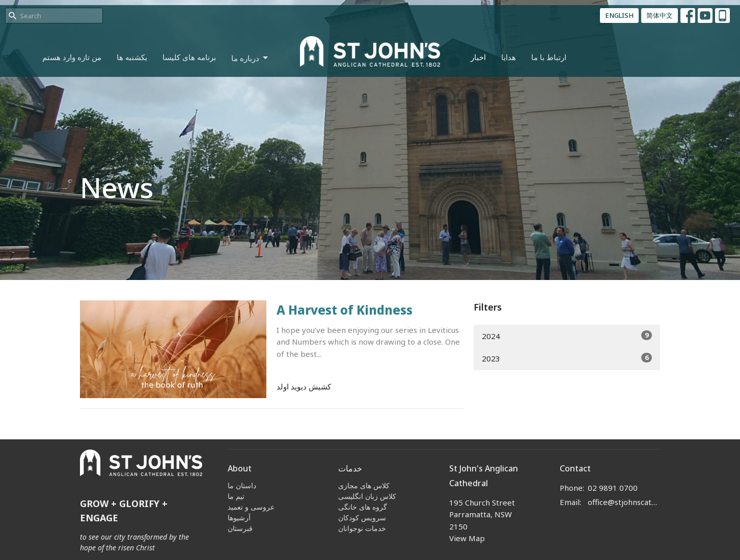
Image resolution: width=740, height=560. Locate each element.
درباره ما (250, 58)
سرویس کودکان (362, 517)
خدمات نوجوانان (362, 528)
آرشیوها (239, 517)
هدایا (509, 57)
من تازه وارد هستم (72, 57)
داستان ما (242, 485)
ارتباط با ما (549, 57)
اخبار (478, 57)
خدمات (350, 468)
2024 (567, 336)
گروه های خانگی (363, 507)
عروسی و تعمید (251, 507)
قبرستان (240, 528)
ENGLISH (619, 15)
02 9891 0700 (613, 488)
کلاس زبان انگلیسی (367, 496)
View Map (467, 538)
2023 (567, 358)
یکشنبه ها (132, 57)
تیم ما (236, 496)
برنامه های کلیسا (189, 57)
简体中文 (660, 15)
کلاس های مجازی (364, 485)
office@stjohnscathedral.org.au (624, 502)
